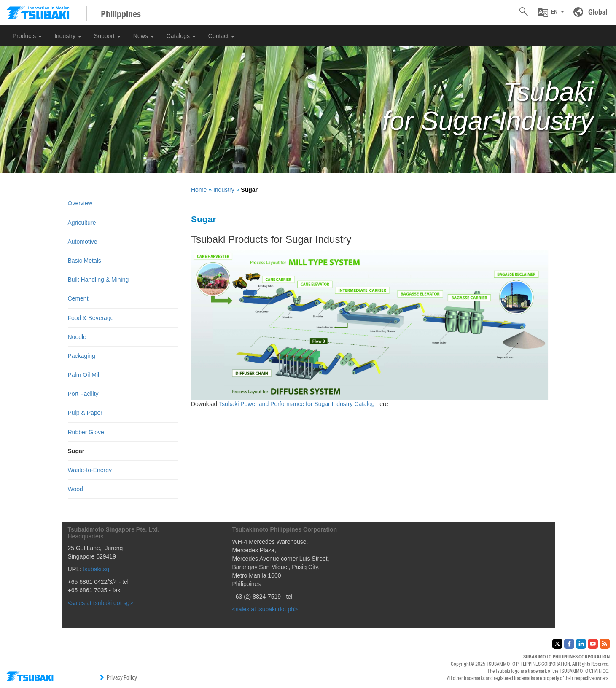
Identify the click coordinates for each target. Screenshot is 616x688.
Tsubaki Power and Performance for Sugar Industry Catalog (298, 404)
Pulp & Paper (85, 413)
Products (27, 36)
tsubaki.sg (96, 569)
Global (598, 12)
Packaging (82, 356)
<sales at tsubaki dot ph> (265, 609)
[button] (551, 12)
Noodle (77, 337)
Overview (80, 203)
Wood (75, 489)
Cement (78, 298)
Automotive (83, 242)
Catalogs (181, 36)
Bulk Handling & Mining (98, 279)
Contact (221, 36)
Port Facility (83, 394)
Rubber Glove (86, 432)
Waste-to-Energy (90, 470)
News (144, 36)
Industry (68, 36)
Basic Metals (85, 261)
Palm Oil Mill (84, 375)
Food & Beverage (91, 318)
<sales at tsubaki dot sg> (101, 603)
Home (199, 190)
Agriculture (82, 223)
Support (107, 36)
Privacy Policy (118, 677)
